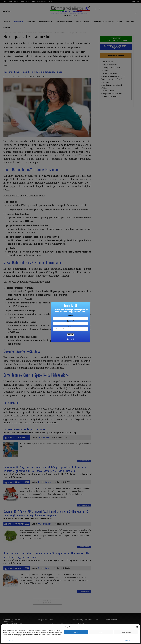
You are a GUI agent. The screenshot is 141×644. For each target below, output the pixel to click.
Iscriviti (71, 335)
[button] (137, 627)
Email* (71, 326)
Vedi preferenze (126, 632)
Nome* (70, 316)
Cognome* (70, 321)
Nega (101, 632)
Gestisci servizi (129, 640)
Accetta (76, 632)
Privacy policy (11, 640)
